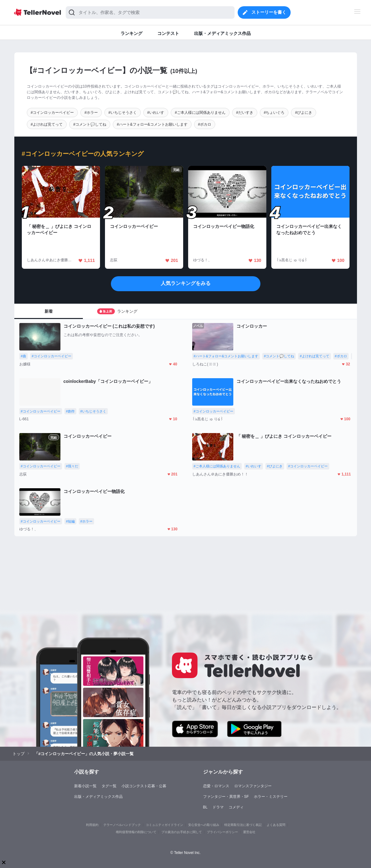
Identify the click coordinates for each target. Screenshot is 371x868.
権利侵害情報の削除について (136, 832)
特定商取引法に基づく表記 (243, 825)
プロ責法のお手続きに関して (182, 832)
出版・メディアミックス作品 (98, 797)
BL (205, 807)
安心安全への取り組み (204, 825)
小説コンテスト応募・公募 (144, 786)
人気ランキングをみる (186, 283)
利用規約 (92, 825)
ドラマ (218, 807)
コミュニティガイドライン (164, 825)
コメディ (236, 807)
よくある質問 (276, 825)
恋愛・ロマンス (216, 786)
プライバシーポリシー (222, 832)
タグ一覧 (109, 786)
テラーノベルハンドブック (122, 825)
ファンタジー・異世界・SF (226, 797)
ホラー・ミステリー (271, 797)
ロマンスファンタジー (253, 786)
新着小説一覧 (85, 786)
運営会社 (249, 832)
